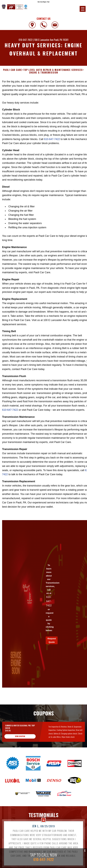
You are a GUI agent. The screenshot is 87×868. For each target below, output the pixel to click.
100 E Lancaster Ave (44, 40)
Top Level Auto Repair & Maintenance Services (53, 70)
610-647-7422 (26, 40)
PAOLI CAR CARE (13, 70)
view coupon (20, 740)
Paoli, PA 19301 (61, 40)
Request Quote (52, 644)
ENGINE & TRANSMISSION (44, 73)
